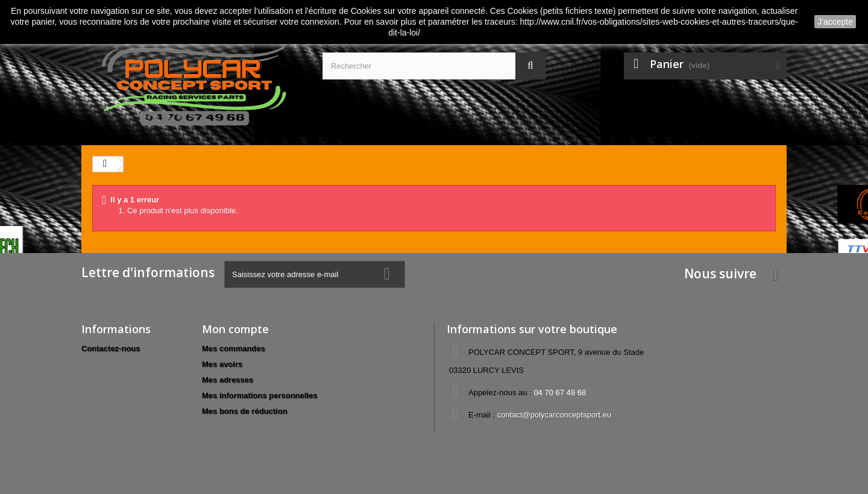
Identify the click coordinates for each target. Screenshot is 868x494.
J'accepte (835, 22)
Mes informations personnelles (259, 396)
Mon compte (235, 329)
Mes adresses (228, 380)
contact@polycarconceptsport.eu (555, 415)
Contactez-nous (111, 349)
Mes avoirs (222, 364)
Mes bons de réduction (245, 411)
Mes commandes (234, 349)
